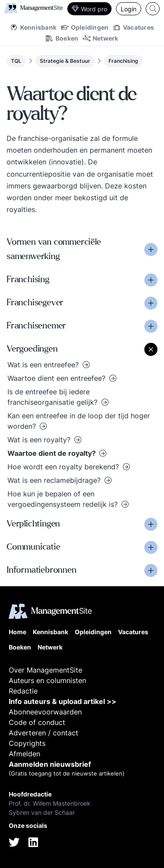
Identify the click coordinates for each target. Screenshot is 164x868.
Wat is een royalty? (40, 440)
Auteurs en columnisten (47, 680)
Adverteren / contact (44, 733)
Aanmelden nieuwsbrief (50, 764)
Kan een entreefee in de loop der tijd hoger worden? (79, 421)
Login (129, 9)
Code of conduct (37, 722)
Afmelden (24, 754)
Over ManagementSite (45, 670)
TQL (16, 61)
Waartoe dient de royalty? (52, 453)
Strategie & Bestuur (65, 61)
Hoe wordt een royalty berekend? (64, 467)
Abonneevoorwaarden (45, 712)
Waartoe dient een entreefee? (58, 378)
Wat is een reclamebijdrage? (55, 480)
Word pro (89, 9)
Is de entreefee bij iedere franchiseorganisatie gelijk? (54, 397)
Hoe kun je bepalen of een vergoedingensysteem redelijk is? (64, 499)
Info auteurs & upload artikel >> (63, 701)
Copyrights (27, 743)
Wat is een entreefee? (44, 365)
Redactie (23, 691)
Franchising (123, 61)
